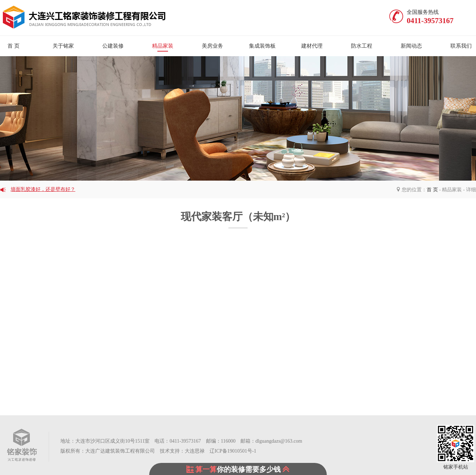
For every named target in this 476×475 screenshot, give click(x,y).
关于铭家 (63, 46)
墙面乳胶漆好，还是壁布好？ (43, 189)
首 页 (432, 190)
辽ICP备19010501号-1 (232, 451)
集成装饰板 (262, 46)
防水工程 (362, 46)
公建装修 (113, 46)
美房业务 (212, 46)
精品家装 (163, 46)
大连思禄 (195, 451)
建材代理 (312, 46)
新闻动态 (411, 46)
